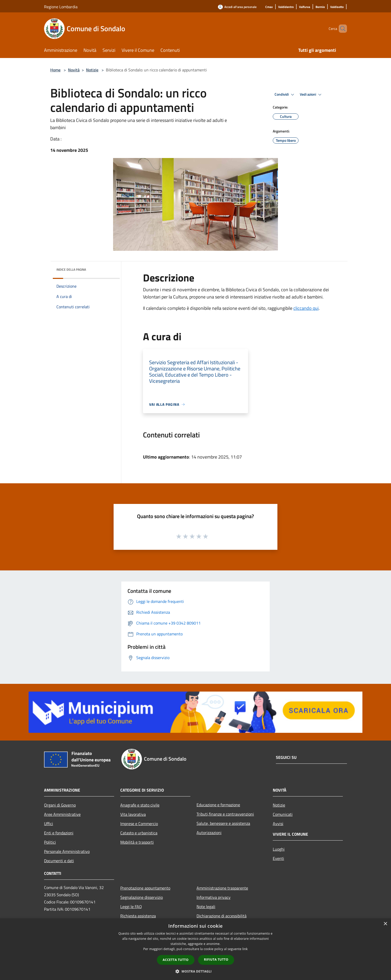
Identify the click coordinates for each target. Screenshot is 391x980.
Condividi (285, 95)
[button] (195, 971)
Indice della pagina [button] (71, 269)
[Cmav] (269, 7)
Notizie (92, 70)
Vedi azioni (311, 95)
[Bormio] (320, 7)
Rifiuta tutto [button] (216, 960)
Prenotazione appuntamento (145, 888)
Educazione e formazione (218, 805)
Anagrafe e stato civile (140, 805)
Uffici (49, 824)
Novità (74, 70)
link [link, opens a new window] (245, 949)
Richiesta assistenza (138, 916)
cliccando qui (306, 308)
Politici (50, 842)
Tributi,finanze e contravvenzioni (225, 814)
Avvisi (278, 824)
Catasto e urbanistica (139, 833)
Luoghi (279, 849)
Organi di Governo (60, 805)
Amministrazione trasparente (222, 888)
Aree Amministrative (62, 814)
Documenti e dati (59, 861)
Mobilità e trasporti (137, 842)
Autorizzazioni (209, 833)
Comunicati (283, 814)
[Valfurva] (305, 7)
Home (55, 70)
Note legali (206, 907)
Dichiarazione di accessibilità (222, 916)
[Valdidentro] (286, 7)
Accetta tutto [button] (176, 960)
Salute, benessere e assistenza (223, 823)
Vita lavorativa (133, 814)
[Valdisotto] (337, 7)
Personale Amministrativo (67, 851)
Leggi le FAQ (131, 907)
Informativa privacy (214, 897)
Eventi (278, 858)
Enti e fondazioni (59, 833)
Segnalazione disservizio (142, 897)
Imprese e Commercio (139, 824)
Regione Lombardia (61, 7)
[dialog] (195, 949)
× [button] (385, 924)
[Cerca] (341, 29)
